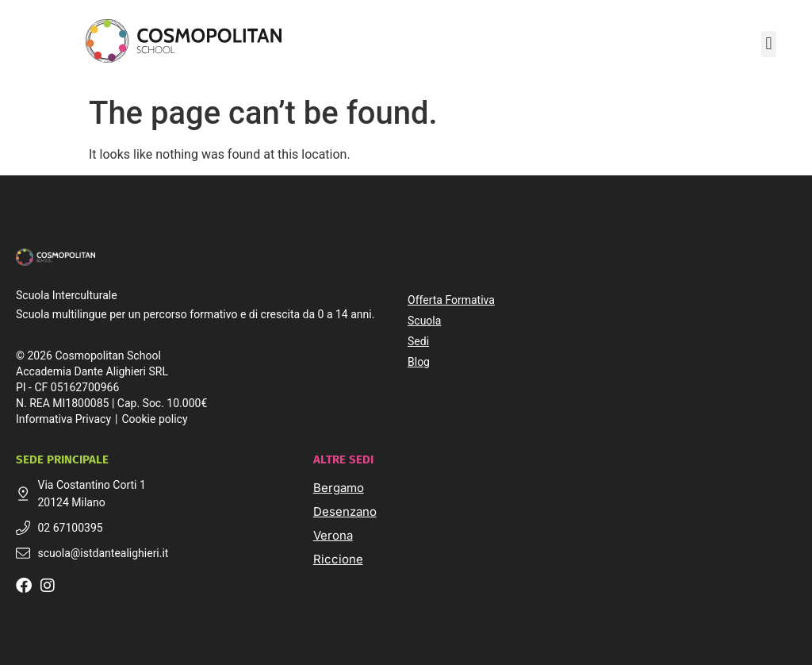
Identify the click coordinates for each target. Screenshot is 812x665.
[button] (769, 44)
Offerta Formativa (451, 300)
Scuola (424, 321)
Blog (419, 362)
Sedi (418, 341)
